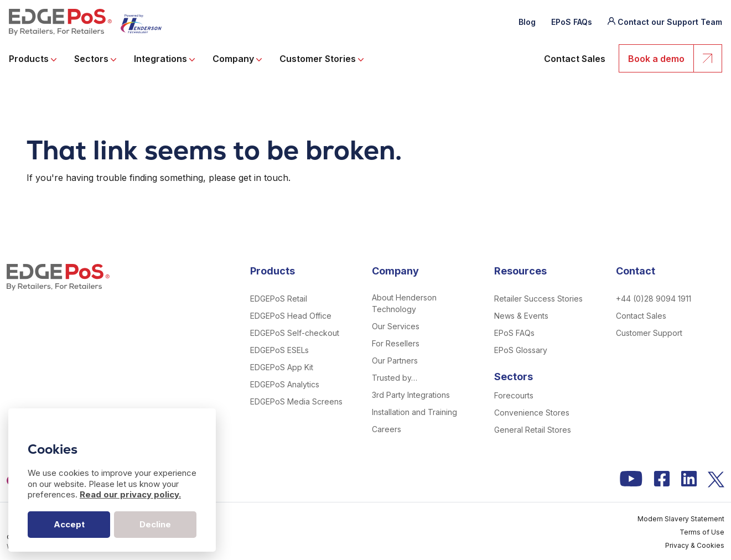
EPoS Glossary (521, 350)
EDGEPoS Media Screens (296, 401)
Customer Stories (322, 59)
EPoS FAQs (572, 22)
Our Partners (395, 361)
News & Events (521, 316)
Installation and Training (414, 412)
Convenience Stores (532, 413)
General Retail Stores (533, 430)
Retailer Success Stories (538, 299)
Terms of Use (702, 532)
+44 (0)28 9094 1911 (654, 299)
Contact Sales (575, 59)
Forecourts (514, 395)
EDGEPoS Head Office (291, 316)
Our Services (396, 326)
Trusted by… (395, 378)
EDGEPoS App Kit (282, 367)
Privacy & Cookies (695, 545)
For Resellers (396, 343)
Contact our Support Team (670, 22)
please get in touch (248, 178)
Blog (527, 22)
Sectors (95, 59)
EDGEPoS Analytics (285, 384)
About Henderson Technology (404, 303)
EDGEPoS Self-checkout (295, 333)
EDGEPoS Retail (279, 299)
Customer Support (649, 333)
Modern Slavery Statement (681, 519)
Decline (155, 524)
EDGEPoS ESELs (279, 350)
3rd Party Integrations (411, 395)
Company (237, 59)
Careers (387, 429)
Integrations (164, 59)
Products (33, 59)
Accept (69, 524)
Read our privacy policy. (130, 494)
